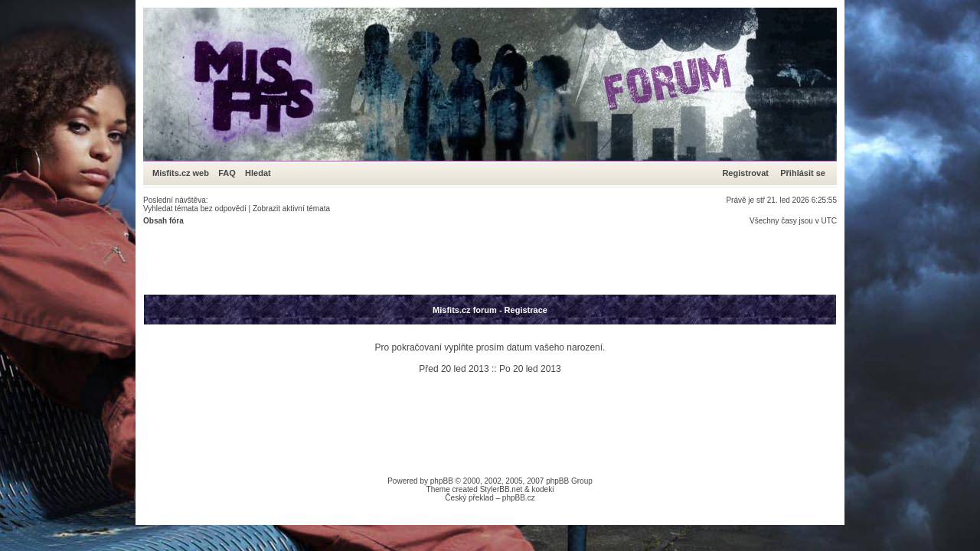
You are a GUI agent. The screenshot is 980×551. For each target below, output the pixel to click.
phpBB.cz (519, 498)
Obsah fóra (163, 221)
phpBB (442, 481)
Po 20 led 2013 (530, 369)
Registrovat (745, 173)
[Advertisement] (422, 259)
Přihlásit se (803, 173)
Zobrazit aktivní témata (291, 209)
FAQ (227, 173)
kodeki (542, 489)
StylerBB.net (501, 489)
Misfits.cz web (184, 173)
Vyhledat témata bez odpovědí (195, 209)
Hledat (258, 173)
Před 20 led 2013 (454, 369)
